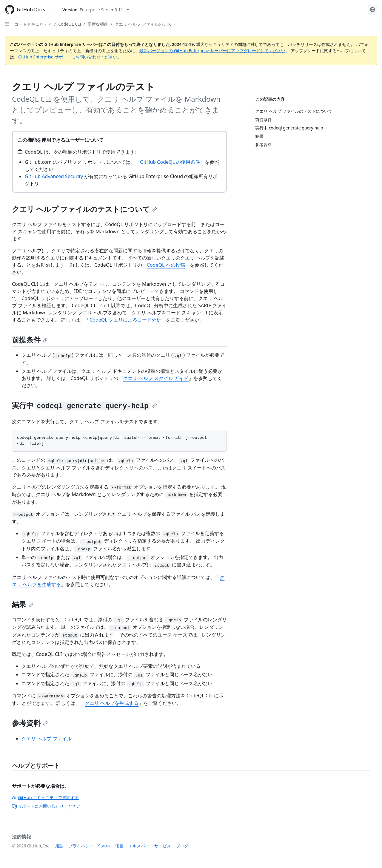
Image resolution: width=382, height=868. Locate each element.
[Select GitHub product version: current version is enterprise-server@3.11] (96, 10)
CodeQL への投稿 (166, 265)
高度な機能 (98, 24)
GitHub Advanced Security (54, 176)
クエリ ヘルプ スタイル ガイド (156, 378)
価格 (119, 846)
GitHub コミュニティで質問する (45, 797)
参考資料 (30, 723)
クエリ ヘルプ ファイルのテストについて (84, 209)
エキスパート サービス (150, 846)
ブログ (182, 846)
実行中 (84, 405)
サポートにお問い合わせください (46, 806)
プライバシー (81, 846)
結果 (23, 604)
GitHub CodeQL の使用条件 (170, 162)
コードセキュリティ (33, 24)
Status (104, 846)
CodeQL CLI (70, 24)
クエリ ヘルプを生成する (112, 703)
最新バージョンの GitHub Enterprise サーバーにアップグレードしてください (212, 51)
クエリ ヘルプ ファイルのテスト (145, 24)
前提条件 (30, 340)
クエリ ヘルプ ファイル (47, 739)
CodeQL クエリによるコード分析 (125, 320)
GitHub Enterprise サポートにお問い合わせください (68, 57)
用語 (59, 846)
